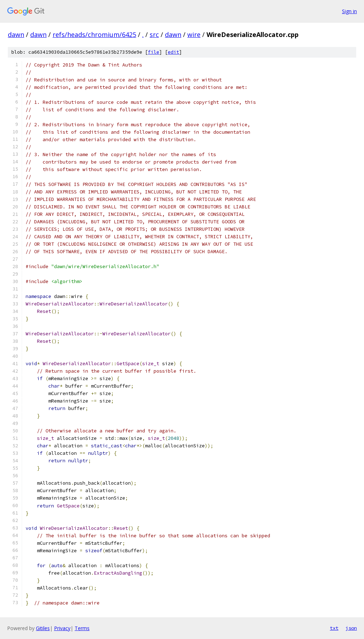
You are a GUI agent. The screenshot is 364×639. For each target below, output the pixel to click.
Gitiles (43, 628)
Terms (82, 628)
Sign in (349, 11)
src (154, 34)
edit (173, 52)
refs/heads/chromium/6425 (94, 34)
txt (334, 628)
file (154, 52)
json (351, 628)
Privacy (62, 628)
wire (194, 34)
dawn (16, 34)
